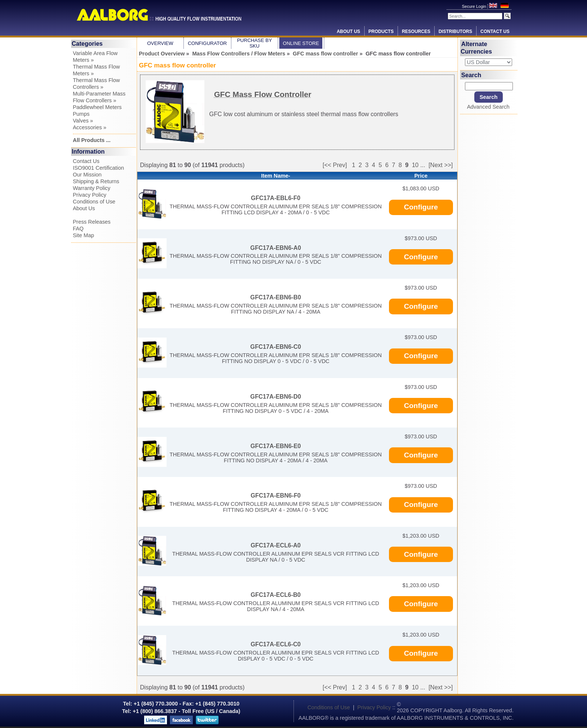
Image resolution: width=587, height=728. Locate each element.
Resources (416, 31)
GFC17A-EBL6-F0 (276, 198)
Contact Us (495, 31)
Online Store (301, 43)
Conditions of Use (94, 202)
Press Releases (92, 222)
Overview (160, 43)
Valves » (83, 121)
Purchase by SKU (254, 43)
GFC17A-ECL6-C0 (276, 644)
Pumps (81, 114)
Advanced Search (488, 107)
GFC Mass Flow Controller (263, 94)
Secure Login (475, 6)
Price (421, 176)
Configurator (207, 43)
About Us (348, 31)
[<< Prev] (335, 165)
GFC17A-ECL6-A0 (276, 545)
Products (381, 31)
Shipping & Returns (96, 181)
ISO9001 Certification (99, 168)
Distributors (455, 31)
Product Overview (162, 54)
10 (415, 165)
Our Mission (87, 175)
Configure (421, 207)
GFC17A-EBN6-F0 (276, 496)
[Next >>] (441, 165)
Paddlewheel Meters (97, 107)
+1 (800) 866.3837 (155, 711)
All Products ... (92, 140)
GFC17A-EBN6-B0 (276, 297)
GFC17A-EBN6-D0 (276, 397)
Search (471, 75)
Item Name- (276, 176)
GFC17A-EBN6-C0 (276, 347)
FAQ (78, 229)
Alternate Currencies (477, 48)
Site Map (84, 235)
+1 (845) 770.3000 (155, 704)
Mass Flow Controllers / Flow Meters (239, 54)
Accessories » (90, 127)
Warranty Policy (92, 188)
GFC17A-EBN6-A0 (276, 248)
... (422, 165)
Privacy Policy (90, 195)
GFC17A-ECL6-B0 (276, 595)
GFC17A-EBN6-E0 (276, 446)
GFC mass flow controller (325, 54)
